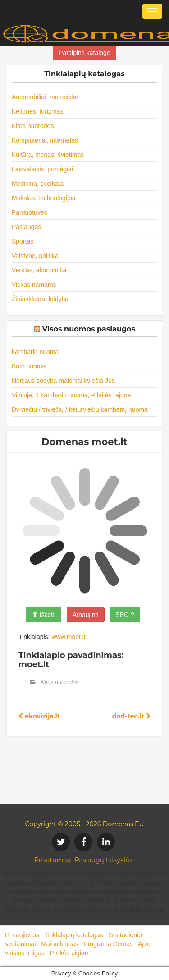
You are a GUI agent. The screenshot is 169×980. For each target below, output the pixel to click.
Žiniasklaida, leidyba (40, 299)
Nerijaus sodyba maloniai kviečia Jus (63, 381)
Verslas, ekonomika (39, 270)
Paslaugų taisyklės (104, 860)
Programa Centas (108, 944)
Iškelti (44, 615)
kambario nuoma (35, 352)
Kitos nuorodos (33, 126)
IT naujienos (22, 935)
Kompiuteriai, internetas (45, 140)
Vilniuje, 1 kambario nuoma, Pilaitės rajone (71, 395)
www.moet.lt (68, 637)
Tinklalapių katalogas (73, 935)
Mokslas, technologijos (43, 198)
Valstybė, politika (35, 256)
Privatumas (52, 860)
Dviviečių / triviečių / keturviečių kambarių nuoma (80, 409)
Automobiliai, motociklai (45, 97)
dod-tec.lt (131, 716)
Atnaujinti (86, 615)
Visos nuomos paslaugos (89, 329)
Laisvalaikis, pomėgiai (42, 169)
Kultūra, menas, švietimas (48, 155)
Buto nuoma (29, 366)
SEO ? (125, 615)
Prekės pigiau (69, 953)
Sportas (23, 241)
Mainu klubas (60, 944)
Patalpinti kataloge (84, 53)
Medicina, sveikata (38, 184)
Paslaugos (26, 227)
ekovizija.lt (39, 716)
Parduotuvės (30, 212)
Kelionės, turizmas (37, 111)
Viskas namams (34, 285)
